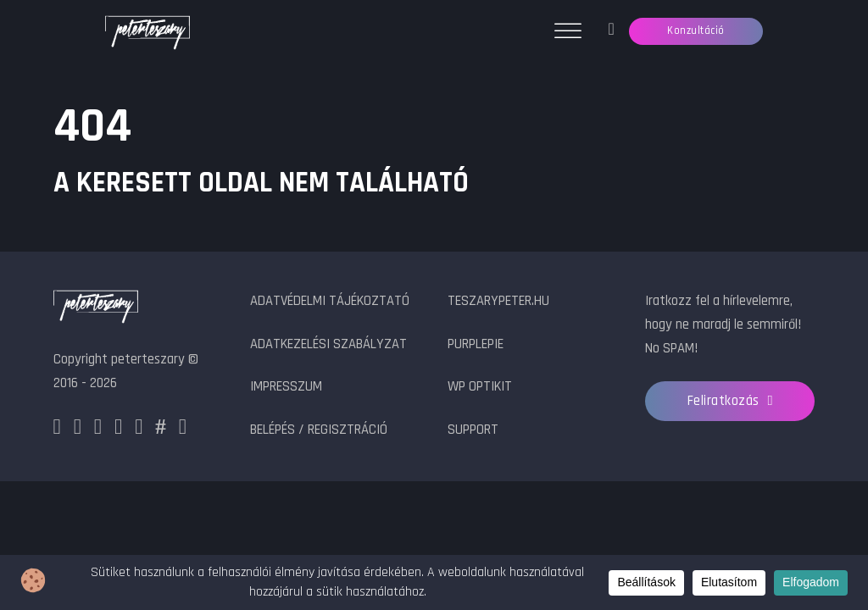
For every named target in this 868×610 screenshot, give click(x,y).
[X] (98, 430)
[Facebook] (57, 430)
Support (473, 430)
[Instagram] (78, 430)
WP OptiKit (480, 387)
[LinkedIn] (118, 430)
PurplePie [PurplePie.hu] (476, 344)
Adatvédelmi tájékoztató (330, 301)
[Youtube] (183, 430)
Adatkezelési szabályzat (328, 344)
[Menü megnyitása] (568, 31)
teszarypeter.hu (498, 301)
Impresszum (286, 387)
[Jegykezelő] (611, 31)
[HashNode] (161, 430)
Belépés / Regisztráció (319, 430)
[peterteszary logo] (96, 309)
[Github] (139, 430)
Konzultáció (696, 30)
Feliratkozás (731, 401)
